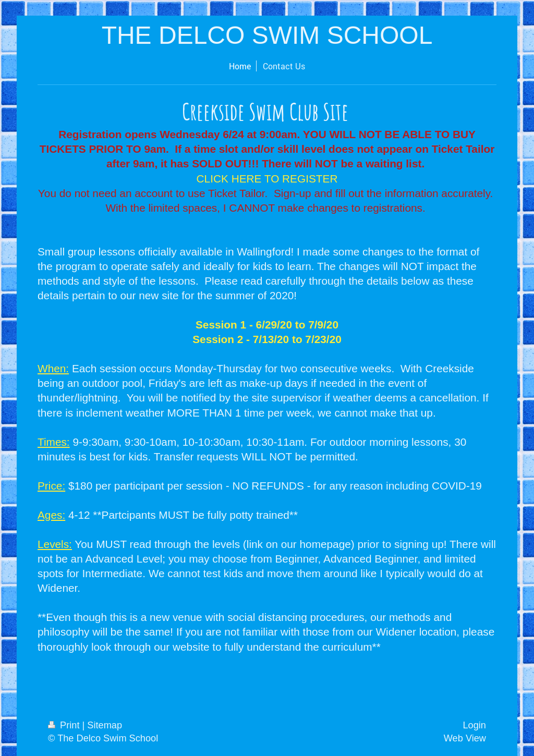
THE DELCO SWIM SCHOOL (267, 35)
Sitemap (105, 725)
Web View (465, 738)
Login (474, 725)
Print (65, 725)
